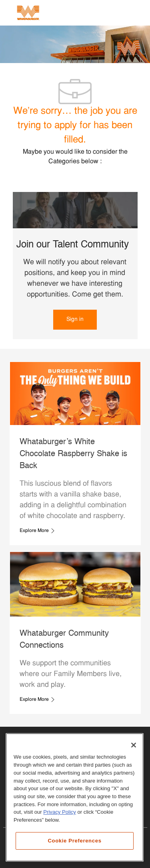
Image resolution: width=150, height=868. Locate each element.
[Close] (134, 745)
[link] (75, 320)
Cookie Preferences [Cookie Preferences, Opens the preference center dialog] (74, 841)
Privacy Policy (60, 812)
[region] (75, 797)
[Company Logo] (28, 13)
